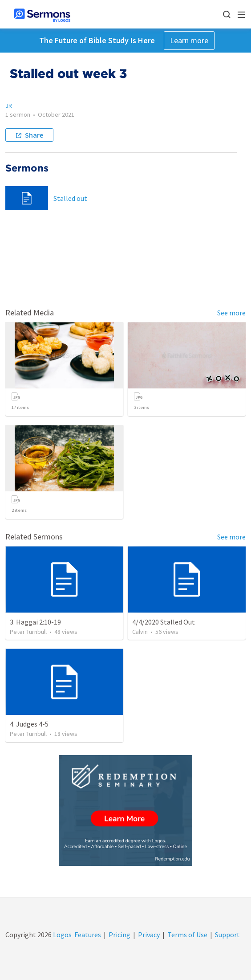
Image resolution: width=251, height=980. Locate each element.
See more (231, 313)
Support (227, 935)
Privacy (149, 935)
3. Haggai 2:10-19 (35, 622)
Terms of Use (187, 935)
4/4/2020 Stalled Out (164, 622)
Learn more (189, 40)
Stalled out (70, 198)
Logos (62, 935)
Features (88, 935)
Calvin (140, 632)
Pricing (119, 935)
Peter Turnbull (28, 632)
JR (9, 106)
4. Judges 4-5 (29, 724)
